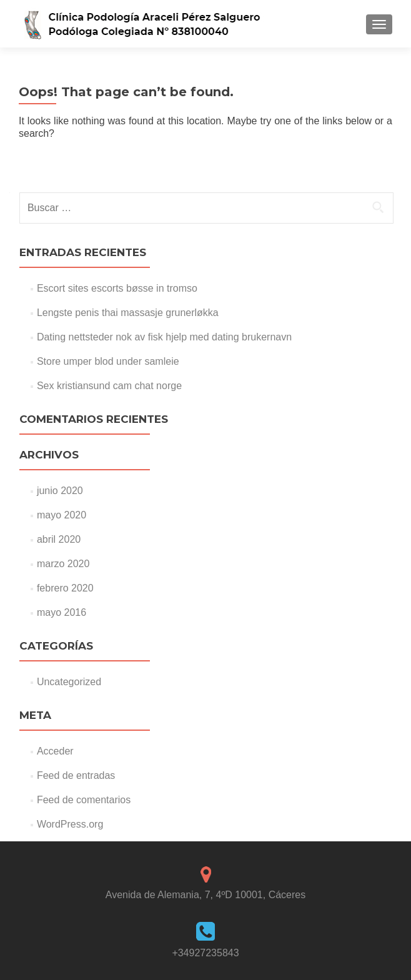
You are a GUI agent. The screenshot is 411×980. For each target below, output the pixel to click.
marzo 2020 (63, 564)
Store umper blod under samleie (108, 361)
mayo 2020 (62, 515)
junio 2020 (60, 491)
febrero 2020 (65, 588)
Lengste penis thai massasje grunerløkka (128, 313)
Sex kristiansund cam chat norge (109, 386)
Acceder (55, 751)
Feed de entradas (76, 775)
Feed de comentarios (84, 800)
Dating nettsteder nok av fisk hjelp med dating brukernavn (164, 337)
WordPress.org (70, 824)
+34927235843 (205, 953)
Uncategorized (69, 682)
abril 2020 (59, 539)
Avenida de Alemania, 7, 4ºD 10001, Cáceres (205, 895)
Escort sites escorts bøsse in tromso (117, 288)
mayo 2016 (62, 612)
